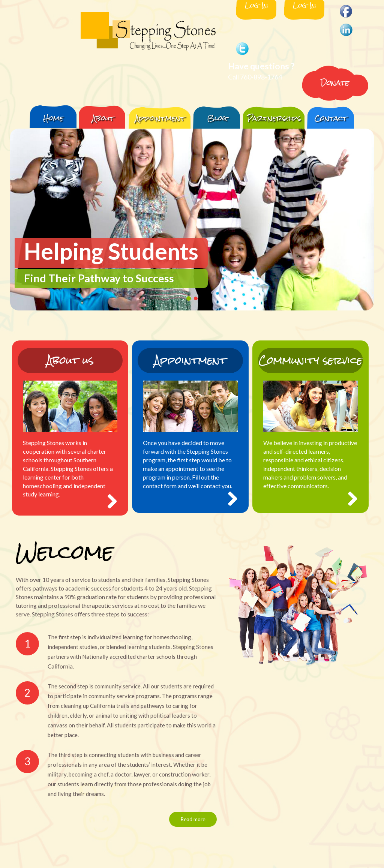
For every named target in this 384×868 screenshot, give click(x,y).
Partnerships (274, 118)
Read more (193, 819)
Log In (256, 6)
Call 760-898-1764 (255, 77)
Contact (331, 118)
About (103, 118)
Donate (335, 83)
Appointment (160, 118)
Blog (217, 118)
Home (53, 118)
